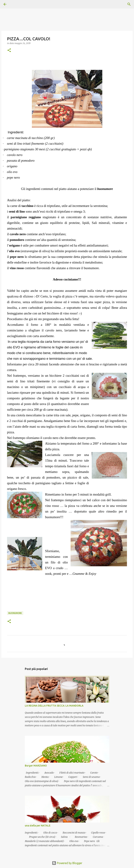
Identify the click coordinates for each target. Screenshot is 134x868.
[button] (9, 50)
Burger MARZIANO (36, 766)
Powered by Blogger (67, 863)
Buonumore (15, 613)
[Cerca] (15, 4)
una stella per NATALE (38, 826)
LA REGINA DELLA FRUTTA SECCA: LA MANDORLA (54, 706)
